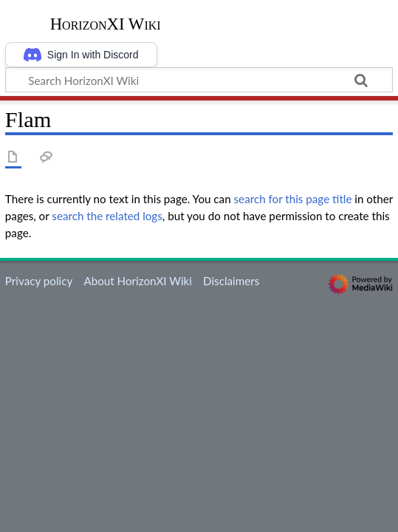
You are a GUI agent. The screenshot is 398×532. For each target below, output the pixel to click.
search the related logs (107, 216)
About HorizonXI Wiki (137, 281)
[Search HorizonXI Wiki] (199, 80)
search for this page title (293, 199)
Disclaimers (231, 281)
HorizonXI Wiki (106, 24)
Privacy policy (39, 281)
